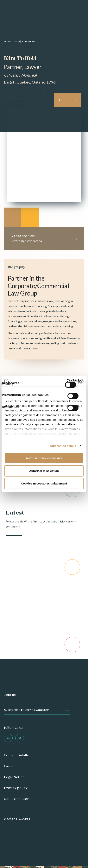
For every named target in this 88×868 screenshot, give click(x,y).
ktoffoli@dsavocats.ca (27, 241)
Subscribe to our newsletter (26, 710)
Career (9, 766)
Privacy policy (16, 788)
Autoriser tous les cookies (44, 458)
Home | (8, 42)
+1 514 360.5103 (23, 236)
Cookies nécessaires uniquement (44, 483)
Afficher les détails (63, 446)
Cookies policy (16, 799)
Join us (10, 695)
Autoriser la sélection (44, 471)
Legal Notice (14, 777)
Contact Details (16, 756)
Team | (17, 42)
